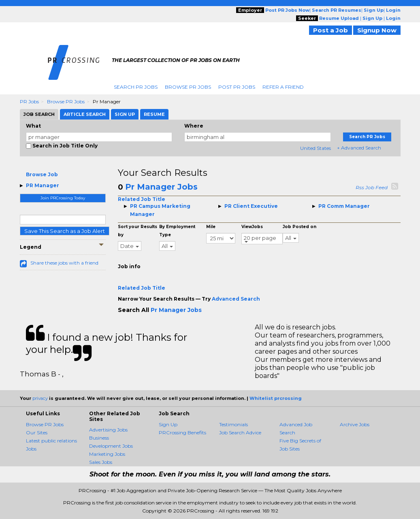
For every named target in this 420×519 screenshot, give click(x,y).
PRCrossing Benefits (182, 432)
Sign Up (168, 424)
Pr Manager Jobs (161, 187)
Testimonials (233, 424)
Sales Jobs (101, 462)
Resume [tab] (154, 114)
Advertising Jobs (108, 430)
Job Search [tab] (39, 114)
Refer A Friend (283, 87)
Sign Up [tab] (125, 114)
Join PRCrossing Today (63, 198)
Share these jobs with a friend (64, 263)
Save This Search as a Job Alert (65, 231)
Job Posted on (300, 227)
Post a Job (330, 30)
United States (316, 148)
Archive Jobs (355, 424)
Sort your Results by (138, 231)
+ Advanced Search (359, 148)
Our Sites (37, 432)
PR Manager (43, 185)
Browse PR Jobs (188, 87)
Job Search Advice (240, 432)
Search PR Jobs (136, 87)
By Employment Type (177, 231)
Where (194, 126)
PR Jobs (29, 101)
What (33, 126)
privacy (40, 398)
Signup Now (377, 30)
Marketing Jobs (107, 454)
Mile (211, 227)
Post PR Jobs (237, 87)
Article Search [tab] (85, 114)
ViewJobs (252, 227)
